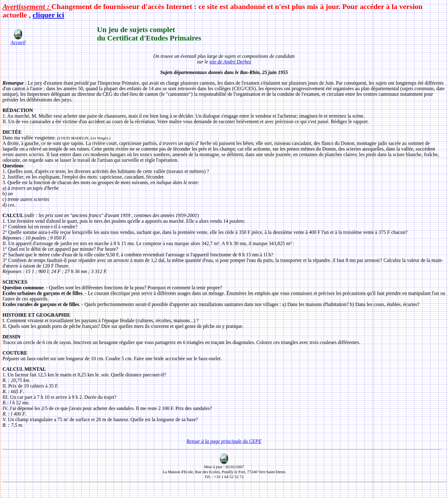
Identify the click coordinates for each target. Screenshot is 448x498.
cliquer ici (49, 15)
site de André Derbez (230, 62)
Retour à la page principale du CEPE (224, 441)
